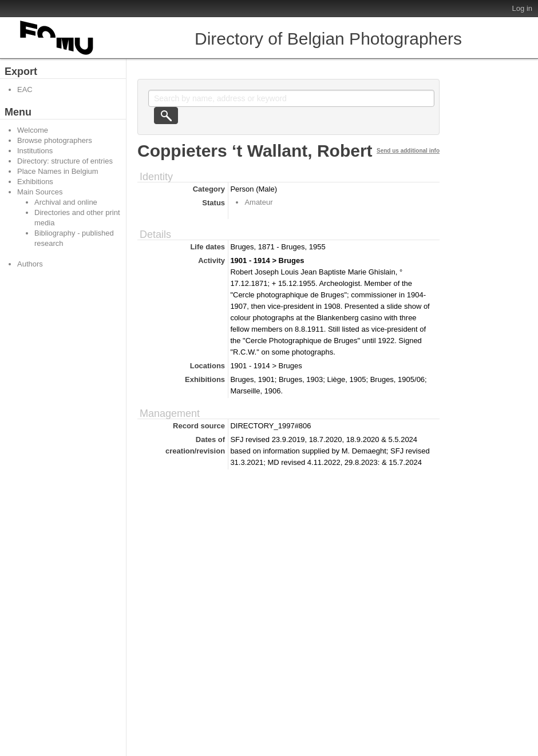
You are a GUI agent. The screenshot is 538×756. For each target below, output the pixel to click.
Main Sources (40, 192)
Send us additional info (408, 151)
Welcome (33, 130)
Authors (30, 264)
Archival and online (66, 202)
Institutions (35, 151)
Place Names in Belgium (58, 171)
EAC (25, 89)
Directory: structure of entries (65, 161)
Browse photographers (55, 140)
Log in (522, 8)
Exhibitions (35, 182)
